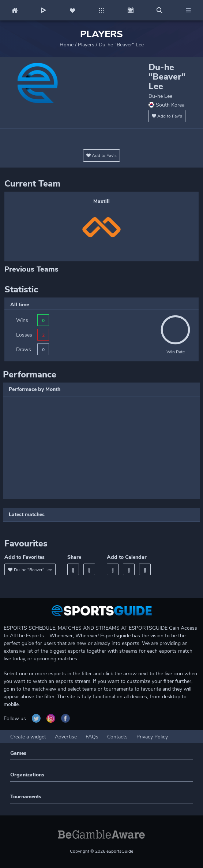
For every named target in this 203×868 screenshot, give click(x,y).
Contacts (117, 737)
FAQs (92, 737)
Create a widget (28, 737)
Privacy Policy (152, 737)
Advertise (66, 737)
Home (67, 45)
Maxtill (101, 201)
